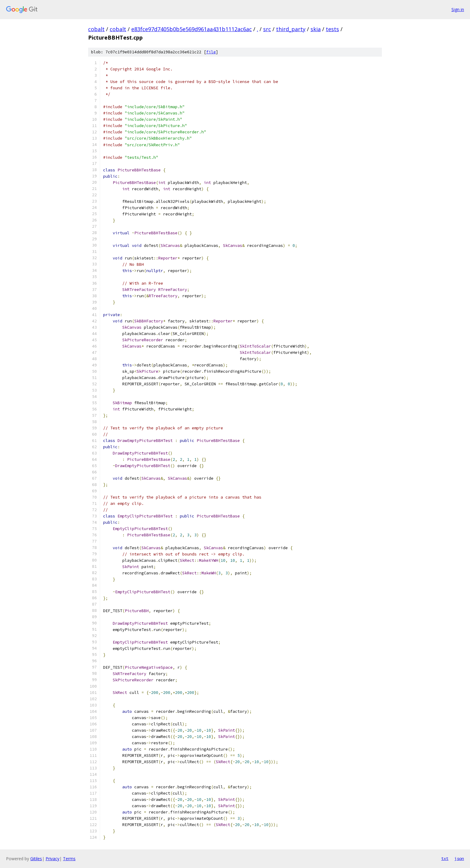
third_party (291, 29)
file (211, 52)
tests (332, 29)
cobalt (96, 29)
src (267, 29)
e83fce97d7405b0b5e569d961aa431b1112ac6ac (192, 29)
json (459, 858)
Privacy (52, 859)
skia (316, 29)
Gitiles (36, 859)
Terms (69, 859)
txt (445, 858)
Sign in (458, 9)
